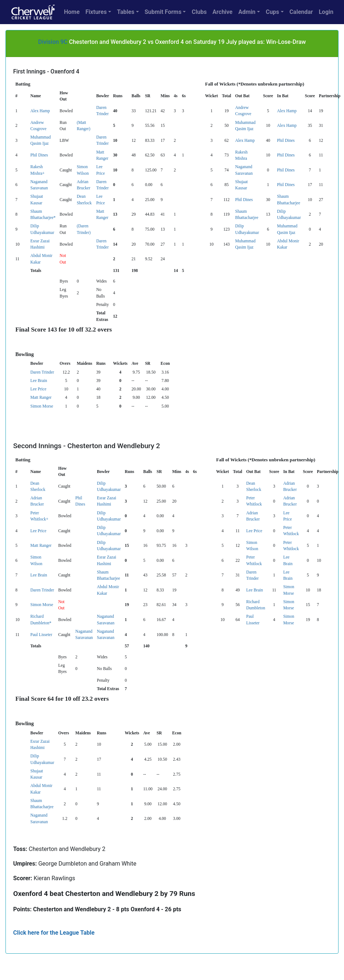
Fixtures (96, 12)
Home (72, 12)
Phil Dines (286, 140)
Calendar (301, 12)
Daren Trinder (42, 372)
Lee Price (38, 389)
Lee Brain (39, 381)
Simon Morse (42, 406)
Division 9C (53, 42)
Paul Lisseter (41, 635)
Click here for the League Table (54, 933)
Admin (247, 12)
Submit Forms (163, 12)
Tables (126, 12)
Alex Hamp (40, 111)
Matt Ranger (41, 397)
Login (326, 12)
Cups (273, 12)
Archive (222, 12)
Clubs (199, 12)
